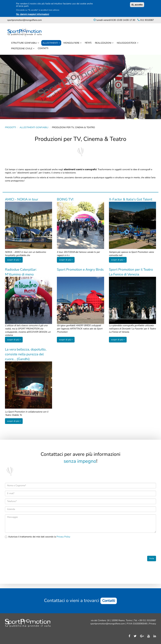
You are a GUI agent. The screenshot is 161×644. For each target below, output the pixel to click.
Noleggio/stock (127, 43)
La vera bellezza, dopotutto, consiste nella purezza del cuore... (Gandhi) (26, 354)
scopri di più (13, 260)
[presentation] (29, 547)
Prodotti (11, 127)
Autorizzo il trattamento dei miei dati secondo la (38, 537)
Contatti (43, 48)
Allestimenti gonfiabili (34, 127)
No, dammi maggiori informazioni (33, 14)
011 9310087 (147, 20)
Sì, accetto (137, 5)
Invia (152, 558)
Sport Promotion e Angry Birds (80, 270)
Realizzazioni (103, 43)
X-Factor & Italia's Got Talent (131, 199)
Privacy (152, 624)
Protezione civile (22, 49)
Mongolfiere (72, 43)
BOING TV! (65, 199)
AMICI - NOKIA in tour (22, 199)
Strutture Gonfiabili (24, 43)
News (88, 43)
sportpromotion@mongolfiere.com (25, 20)
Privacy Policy (63, 537)
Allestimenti (51, 43)
